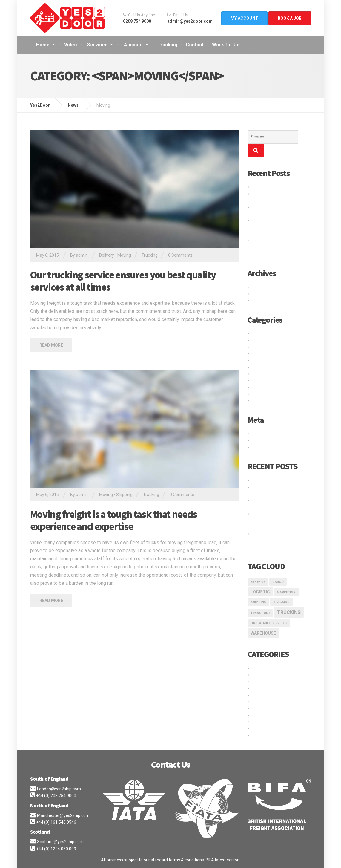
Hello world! (263, 173)
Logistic (259, 340)
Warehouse (263, 387)
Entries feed (264, 427)
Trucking (150, 255)
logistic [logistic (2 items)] (260, 578)
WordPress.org (266, 434)
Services (97, 45)
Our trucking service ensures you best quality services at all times (123, 281)
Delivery (107, 255)
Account (133, 45)
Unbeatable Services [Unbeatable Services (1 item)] (269, 610)
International (264, 333)
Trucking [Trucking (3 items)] (289, 599)
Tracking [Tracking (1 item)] (281, 588)
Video (71, 45)
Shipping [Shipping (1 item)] (258, 588)
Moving (124, 255)
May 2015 (261, 280)
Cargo (258, 320)
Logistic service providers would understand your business (276, 213)
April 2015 (262, 287)
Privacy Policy (44, 859)
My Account (244, 18)
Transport (261, 367)
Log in (258, 420)
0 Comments (180, 255)
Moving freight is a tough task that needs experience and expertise (113, 520)
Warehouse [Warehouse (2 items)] (263, 620)
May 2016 (261, 273)
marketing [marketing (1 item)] (286, 579)
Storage (260, 360)
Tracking (167, 45)
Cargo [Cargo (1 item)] (278, 568)
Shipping (124, 495)
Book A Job (290, 18)
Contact (195, 45)
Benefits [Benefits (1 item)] (258, 568)
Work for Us (226, 45)
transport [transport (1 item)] (260, 600)
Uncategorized (266, 380)
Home (43, 45)
